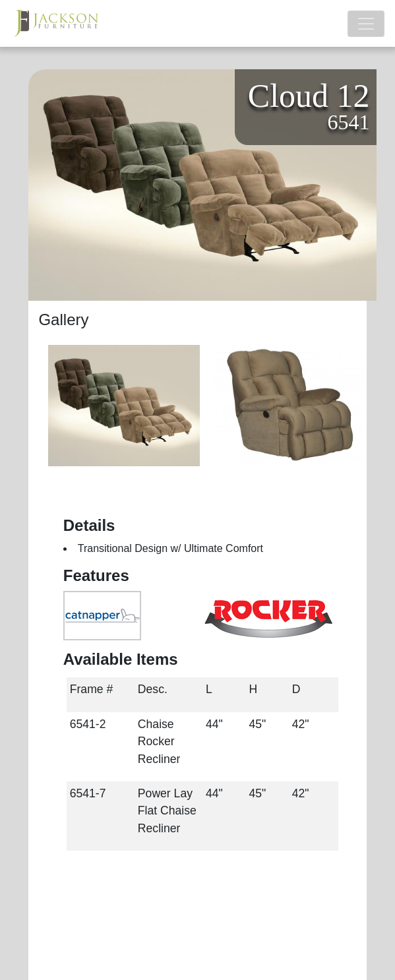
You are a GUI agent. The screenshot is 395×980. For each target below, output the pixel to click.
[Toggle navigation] (366, 24)
